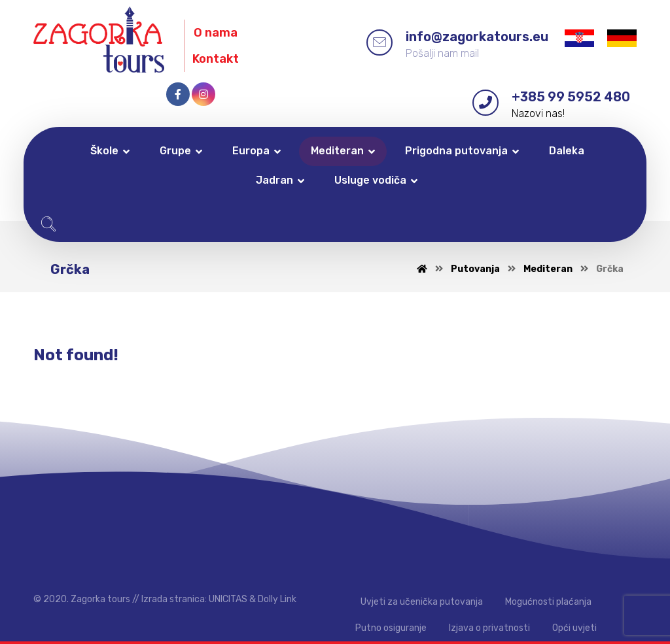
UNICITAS (228, 599)
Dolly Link (277, 599)
